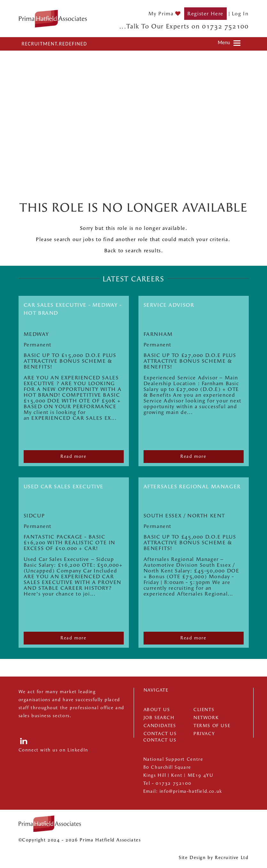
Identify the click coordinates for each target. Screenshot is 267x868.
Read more (73, 456)
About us (157, 710)
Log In (240, 14)
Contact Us (160, 734)
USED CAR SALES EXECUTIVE (64, 487)
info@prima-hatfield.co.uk (191, 791)
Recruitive (227, 858)
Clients (204, 710)
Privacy (204, 734)
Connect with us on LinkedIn (53, 750)
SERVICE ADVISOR (169, 305)
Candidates (160, 726)
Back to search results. (134, 251)
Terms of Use (212, 726)
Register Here (205, 14)
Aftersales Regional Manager (192, 487)
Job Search (159, 718)
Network (206, 718)
